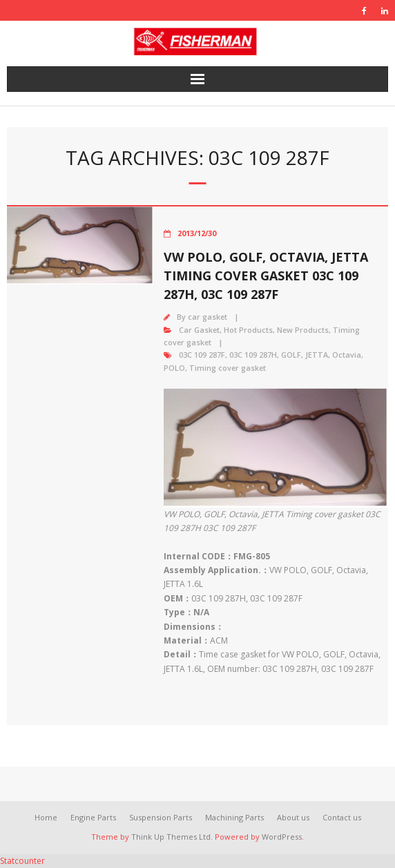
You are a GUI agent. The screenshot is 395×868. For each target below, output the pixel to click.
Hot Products (248, 330)
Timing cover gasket (228, 368)
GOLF (291, 355)
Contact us (342, 817)
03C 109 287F (202, 355)
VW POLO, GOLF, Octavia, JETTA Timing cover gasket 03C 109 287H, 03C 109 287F (266, 276)
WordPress (282, 837)
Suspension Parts (161, 817)
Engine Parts (93, 817)
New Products (303, 330)
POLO (174, 368)
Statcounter (22, 861)
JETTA (317, 355)
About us (293, 817)
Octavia (347, 355)
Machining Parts (234, 817)
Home (46, 817)
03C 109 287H (253, 355)
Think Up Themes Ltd (171, 837)
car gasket (208, 317)
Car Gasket (199, 330)
